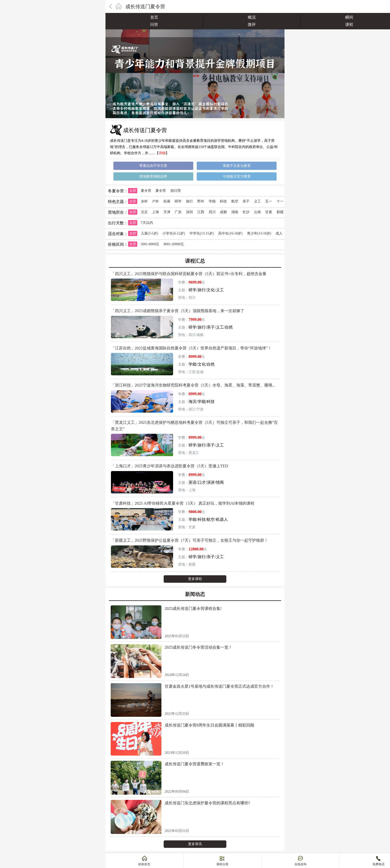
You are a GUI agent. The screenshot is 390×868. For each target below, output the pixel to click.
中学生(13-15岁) (202, 233)
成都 (223, 212)
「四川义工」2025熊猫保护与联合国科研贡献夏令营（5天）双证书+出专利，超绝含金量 (189, 274)
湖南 (235, 212)
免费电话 (379, 864)
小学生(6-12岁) (174, 233)
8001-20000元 (174, 244)
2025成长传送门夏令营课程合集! (193, 608)
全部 (133, 191)
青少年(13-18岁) (259, 233)
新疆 (280, 212)
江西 (201, 212)
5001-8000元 (150, 244)
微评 (252, 24)
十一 (280, 201)
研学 (178, 201)
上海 (155, 212)
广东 (178, 212)
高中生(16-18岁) (230, 233)
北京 (144, 212)
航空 (235, 201)
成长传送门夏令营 (145, 6)
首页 (154, 17)
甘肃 (269, 212)
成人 (279, 233)
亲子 (246, 201)
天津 (167, 212)
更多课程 (195, 579)
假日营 (176, 191)
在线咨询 (300, 864)
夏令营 (146, 191)
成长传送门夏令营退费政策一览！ (195, 764)
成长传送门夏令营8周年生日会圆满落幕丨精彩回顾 (209, 725)
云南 (257, 212)
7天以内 (147, 223)
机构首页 (144, 864)
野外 (201, 201)
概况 (252, 17)
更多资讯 (195, 844)
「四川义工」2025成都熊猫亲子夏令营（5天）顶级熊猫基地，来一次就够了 (178, 311)
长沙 (246, 212)
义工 (257, 201)
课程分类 (222, 864)
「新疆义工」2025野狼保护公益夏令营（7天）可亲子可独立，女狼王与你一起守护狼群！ (190, 540)
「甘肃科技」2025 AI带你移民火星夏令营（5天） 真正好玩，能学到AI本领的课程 (183, 503)
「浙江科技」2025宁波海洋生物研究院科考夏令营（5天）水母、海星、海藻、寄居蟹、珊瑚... (193, 385)
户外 (155, 201)
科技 (223, 201)
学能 (212, 201)
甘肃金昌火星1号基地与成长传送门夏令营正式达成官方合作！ (219, 686)
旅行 (190, 201)
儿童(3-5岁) (149, 233)
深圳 (190, 212)
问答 (154, 24)
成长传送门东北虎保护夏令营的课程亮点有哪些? (207, 803)
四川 (212, 212)
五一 (269, 201)
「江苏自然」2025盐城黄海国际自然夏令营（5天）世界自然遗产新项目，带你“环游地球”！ (191, 348)
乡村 (144, 201)
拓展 (167, 201)
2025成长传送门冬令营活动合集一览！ (198, 647)
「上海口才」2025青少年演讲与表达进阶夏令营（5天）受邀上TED (170, 466)
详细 (162, 153)
